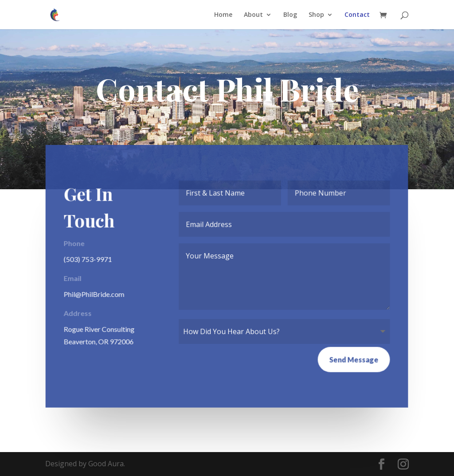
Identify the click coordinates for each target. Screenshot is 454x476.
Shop (316, 15)
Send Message (353, 359)
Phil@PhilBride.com (95, 294)
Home (223, 15)
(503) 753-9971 (89, 259)
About (253, 15)
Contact (357, 15)
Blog (290, 15)
